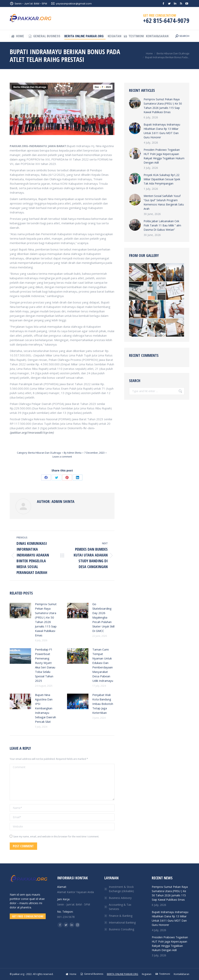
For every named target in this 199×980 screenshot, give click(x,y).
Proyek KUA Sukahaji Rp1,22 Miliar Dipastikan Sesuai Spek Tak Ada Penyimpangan (162, 179)
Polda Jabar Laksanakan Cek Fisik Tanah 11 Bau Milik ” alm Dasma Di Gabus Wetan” (162, 225)
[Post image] (20, 611)
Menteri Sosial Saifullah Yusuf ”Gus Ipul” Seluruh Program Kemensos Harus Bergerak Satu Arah (164, 202)
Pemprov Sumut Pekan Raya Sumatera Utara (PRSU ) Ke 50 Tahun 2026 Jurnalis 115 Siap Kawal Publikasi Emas (46, 620)
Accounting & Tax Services (120, 907)
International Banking (122, 922)
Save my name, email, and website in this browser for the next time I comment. (56, 837)
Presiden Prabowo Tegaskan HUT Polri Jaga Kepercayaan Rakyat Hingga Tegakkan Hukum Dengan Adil (164, 156)
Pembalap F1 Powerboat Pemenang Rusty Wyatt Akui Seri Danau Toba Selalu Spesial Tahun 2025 (45, 665)
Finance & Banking (121, 916)
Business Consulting (121, 929)
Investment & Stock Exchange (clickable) (121, 889)
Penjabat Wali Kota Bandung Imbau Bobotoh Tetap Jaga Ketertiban (103, 704)
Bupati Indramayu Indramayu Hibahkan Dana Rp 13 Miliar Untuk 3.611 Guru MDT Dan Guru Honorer (162, 131)
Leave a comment (62, 457)
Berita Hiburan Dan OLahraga (30, 87)
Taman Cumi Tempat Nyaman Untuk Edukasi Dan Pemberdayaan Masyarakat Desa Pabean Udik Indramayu (103, 665)
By (73, 453)
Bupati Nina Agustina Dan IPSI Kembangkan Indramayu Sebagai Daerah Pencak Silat (45, 708)
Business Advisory (120, 898)
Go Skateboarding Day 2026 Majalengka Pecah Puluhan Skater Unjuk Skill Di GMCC (103, 617)
